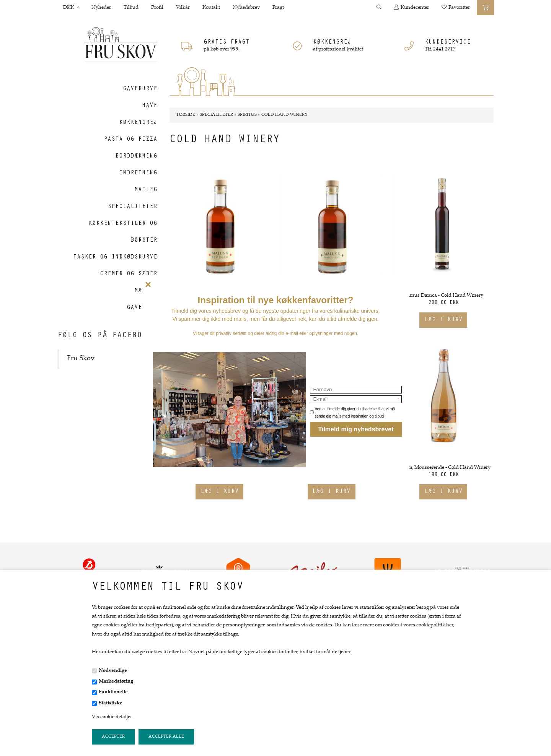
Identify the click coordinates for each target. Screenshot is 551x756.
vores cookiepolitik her (428, 625)
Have (150, 106)
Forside (186, 115)
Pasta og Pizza (130, 140)
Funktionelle (113, 692)
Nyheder (101, 8)
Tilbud (131, 8)
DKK (71, 8)
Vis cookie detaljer (112, 717)
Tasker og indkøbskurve (115, 257)
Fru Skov (81, 359)
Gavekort (142, 308)
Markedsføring (116, 681)
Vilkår (183, 8)
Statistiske (111, 703)
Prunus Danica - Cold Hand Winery (443, 296)
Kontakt (211, 8)
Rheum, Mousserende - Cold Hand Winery (443, 468)
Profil (157, 8)
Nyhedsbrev (246, 8)
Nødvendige (113, 671)
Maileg (146, 190)
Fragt (278, 8)
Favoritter (456, 7)
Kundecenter (411, 7)
